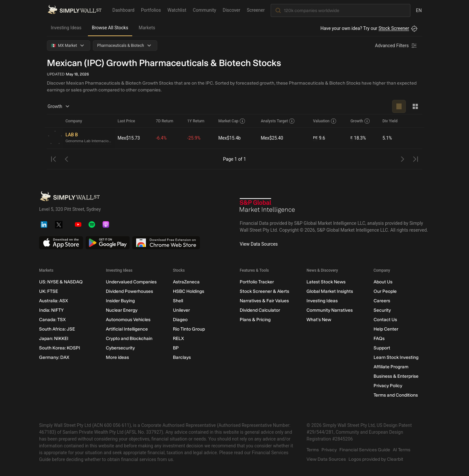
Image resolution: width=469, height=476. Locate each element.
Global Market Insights (330, 291)
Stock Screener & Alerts (264, 291)
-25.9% (194, 138)
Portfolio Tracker (257, 282)
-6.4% (162, 138)
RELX (178, 339)
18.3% (358, 138)
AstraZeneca (186, 282)
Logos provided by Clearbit (376, 459)
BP (176, 348)
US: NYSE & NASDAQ (61, 282)
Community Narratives (330, 310)
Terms (313, 450)
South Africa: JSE (57, 329)
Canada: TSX (52, 320)
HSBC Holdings (189, 291)
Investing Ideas (66, 28)
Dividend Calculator (260, 310)
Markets (147, 28)
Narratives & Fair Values (264, 301)
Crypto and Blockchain (129, 339)
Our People (385, 291)
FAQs (379, 339)
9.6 (319, 138)
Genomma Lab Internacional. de (89, 141)
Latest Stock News (326, 282)
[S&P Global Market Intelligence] (267, 206)
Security (382, 310)
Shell (178, 301)
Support (382, 348)
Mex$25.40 (272, 138)
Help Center (386, 329)
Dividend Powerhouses (129, 291)
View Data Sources (259, 244)
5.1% (387, 138)
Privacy (329, 450)
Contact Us (385, 320)
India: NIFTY (51, 310)
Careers (382, 301)
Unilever (181, 310)
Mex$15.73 (129, 138)
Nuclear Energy (122, 310)
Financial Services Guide (365, 450)
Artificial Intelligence (127, 329)
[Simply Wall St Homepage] (75, 10)
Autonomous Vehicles (128, 320)
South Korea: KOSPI (60, 348)
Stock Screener (394, 28)
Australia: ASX (54, 301)
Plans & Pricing (255, 320)
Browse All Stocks (110, 28)
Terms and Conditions (396, 395)
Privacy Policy (388, 386)
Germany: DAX (54, 357)
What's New (319, 320)
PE (315, 138)
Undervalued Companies (131, 282)
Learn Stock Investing (396, 357)
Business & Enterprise (396, 376)
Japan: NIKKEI (54, 339)
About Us (383, 282)
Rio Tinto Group (189, 329)
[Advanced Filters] (396, 46)
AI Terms (402, 450)
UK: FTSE (49, 291)
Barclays (182, 357)
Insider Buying (120, 301)
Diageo (180, 320)
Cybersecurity (120, 348)
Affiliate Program (391, 367)
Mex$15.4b (230, 138)
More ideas (117, 357)
